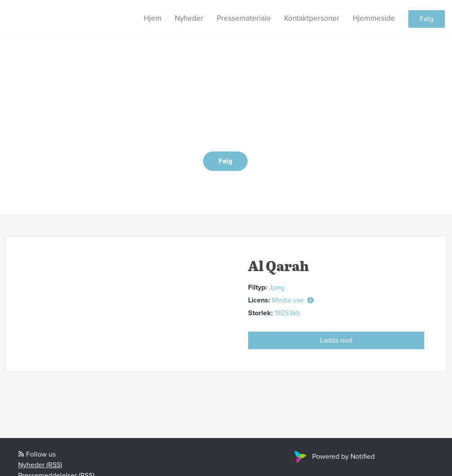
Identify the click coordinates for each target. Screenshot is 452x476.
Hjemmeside (374, 18)
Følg (427, 19)
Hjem (153, 18)
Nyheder (189, 18)
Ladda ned (336, 340)
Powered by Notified (333, 457)
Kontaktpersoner (312, 18)
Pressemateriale (244, 18)
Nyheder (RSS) (40, 465)
